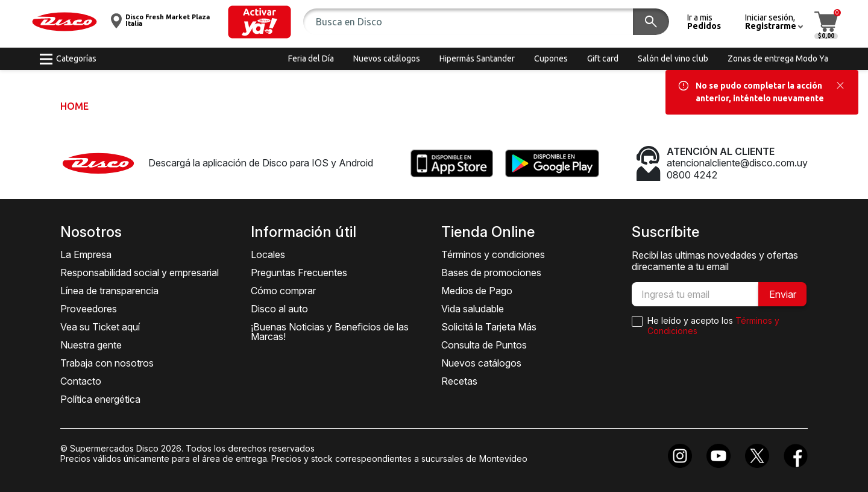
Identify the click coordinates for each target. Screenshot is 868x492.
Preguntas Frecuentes (299, 273)
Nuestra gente (91, 345)
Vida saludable (473, 309)
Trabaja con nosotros (107, 363)
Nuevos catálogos (481, 363)
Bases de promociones (491, 273)
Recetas (459, 381)
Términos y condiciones (493, 254)
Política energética (100, 399)
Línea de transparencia (109, 291)
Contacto (81, 381)
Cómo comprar (283, 291)
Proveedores (89, 309)
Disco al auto (279, 309)
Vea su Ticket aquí (100, 327)
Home (74, 106)
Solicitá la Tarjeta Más (489, 327)
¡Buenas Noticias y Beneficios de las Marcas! (330, 332)
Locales (268, 254)
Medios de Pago (477, 291)
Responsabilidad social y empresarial (140, 273)
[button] (259, 22)
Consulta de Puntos (484, 345)
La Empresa (86, 254)
